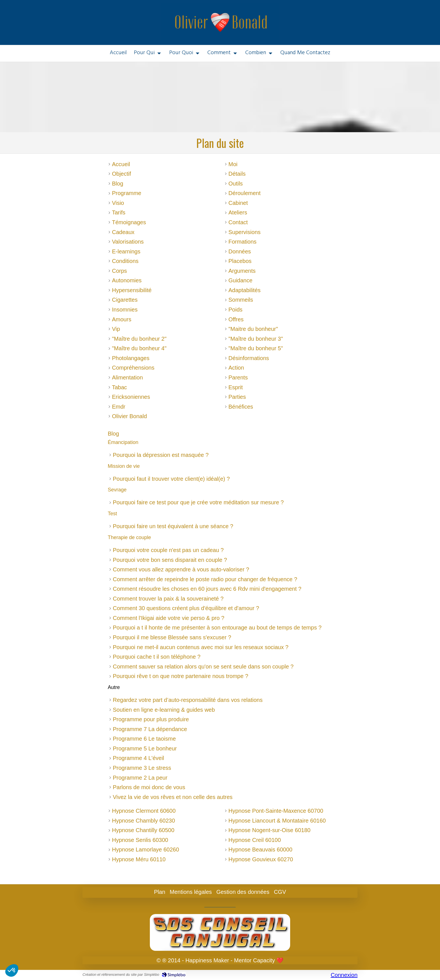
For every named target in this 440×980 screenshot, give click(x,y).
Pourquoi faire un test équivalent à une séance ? (173, 526)
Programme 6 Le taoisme (144, 739)
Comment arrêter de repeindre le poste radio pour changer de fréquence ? (205, 579)
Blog (113, 434)
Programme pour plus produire (151, 719)
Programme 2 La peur (140, 778)
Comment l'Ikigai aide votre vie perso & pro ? (169, 618)
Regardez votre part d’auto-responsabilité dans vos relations (188, 700)
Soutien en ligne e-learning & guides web (164, 710)
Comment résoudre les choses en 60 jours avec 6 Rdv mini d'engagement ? (207, 589)
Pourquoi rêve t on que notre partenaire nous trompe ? (181, 676)
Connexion (344, 975)
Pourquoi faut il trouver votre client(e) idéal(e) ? (171, 479)
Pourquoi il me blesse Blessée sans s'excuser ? (172, 637)
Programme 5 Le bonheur (145, 748)
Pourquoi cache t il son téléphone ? (157, 657)
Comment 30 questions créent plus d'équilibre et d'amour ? (186, 608)
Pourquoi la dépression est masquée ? (161, 455)
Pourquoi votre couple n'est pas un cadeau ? (168, 550)
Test (112, 514)
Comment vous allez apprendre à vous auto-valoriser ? (181, 569)
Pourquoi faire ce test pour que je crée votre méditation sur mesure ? (198, 502)
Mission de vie (124, 466)
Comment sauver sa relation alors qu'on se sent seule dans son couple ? (203, 667)
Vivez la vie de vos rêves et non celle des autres (173, 797)
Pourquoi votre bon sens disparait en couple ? (170, 560)
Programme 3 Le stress (142, 768)
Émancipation (123, 442)
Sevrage (117, 490)
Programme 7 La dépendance (150, 729)
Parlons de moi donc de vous (149, 787)
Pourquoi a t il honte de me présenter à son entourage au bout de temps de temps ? (217, 628)
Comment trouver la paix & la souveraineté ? (168, 599)
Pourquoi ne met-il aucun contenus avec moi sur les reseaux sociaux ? (201, 647)
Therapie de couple (129, 537)
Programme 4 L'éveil (138, 758)
